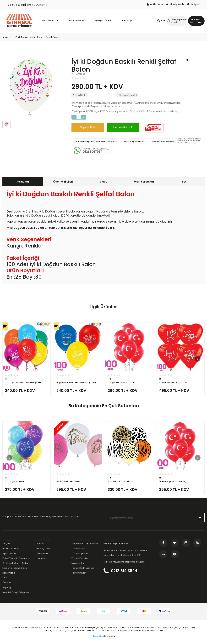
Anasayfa (8, 37)
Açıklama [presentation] (23, 182)
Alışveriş (7, 587)
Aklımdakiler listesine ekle (162, 142)
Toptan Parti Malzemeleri (85, 544)
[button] (9, 359)
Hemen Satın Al (123, 127)
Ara (163, 21)
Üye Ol (174, 22)
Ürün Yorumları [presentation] (144, 182)
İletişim (193, 4)
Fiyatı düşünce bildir (133, 142)
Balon (40, 37)
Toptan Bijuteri (79, 573)
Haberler (42, 558)
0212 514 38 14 (16, 5)
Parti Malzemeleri (25, 37)
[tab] (23, 182)
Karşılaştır (113, 142)
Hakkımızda (155, 4)
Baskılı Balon (52, 37)
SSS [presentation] (184, 182)
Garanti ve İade (11, 549)
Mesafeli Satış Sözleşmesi (16, 592)
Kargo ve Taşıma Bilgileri (15, 568)
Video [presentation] (104, 182)
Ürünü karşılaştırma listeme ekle (90, 142)
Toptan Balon (78, 549)
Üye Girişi (176, 20)
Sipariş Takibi (175, 4)
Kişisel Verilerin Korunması (16, 558)
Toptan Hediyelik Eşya (83, 568)
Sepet (197, 20)
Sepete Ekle (88, 127)
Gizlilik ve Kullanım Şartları (16, 563)
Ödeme (7, 583)
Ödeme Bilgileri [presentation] (63, 182)
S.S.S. (5, 578)
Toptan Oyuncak (80, 553)
